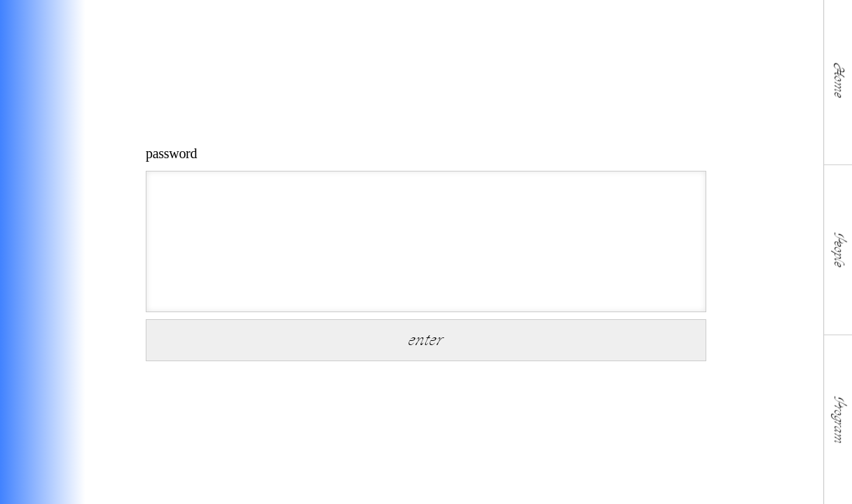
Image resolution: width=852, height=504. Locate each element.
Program (838, 419)
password (171, 153)
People (838, 250)
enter (426, 340)
